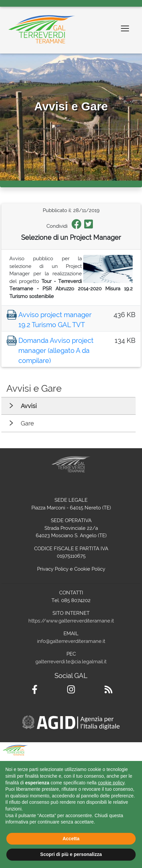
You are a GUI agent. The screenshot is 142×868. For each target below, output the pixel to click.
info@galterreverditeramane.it (71, 641)
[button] (133, 753)
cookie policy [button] (111, 783)
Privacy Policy (53, 569)
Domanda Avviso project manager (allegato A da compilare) (56, 351)
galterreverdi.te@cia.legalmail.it (71, 662)
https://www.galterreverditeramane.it (71, 621)
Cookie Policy (90, 569)
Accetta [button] (71, 839)
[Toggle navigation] (125, 28)
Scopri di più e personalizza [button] (71, 854)
